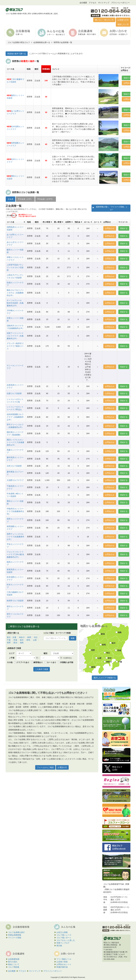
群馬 (28, 640)
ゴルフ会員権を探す (16, 932)
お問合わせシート (64, 964)
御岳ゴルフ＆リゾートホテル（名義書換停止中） (15, 293)
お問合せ (127, 83)
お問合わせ (110, 228)
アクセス (93, 3)
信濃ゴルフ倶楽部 (14, 393)
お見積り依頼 (62, 962)
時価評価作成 (62, 967)
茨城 (15, 640)
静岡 (29, 637)
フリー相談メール (64, 959)
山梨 (35, 640)
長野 (9, 643)
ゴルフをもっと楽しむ (66, 940)
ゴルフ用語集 (14, 967)
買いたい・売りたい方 (104, 20)
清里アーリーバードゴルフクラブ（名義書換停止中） (15, 336)
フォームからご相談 (45, 767)
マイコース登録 (15, 938)
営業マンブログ (63, 943)
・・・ (65, 85)
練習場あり (37, 662)
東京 (109, 658)
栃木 (22, 640)
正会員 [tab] (10, 199)
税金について (14, 964)
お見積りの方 (123, 20)
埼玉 (36, 637)
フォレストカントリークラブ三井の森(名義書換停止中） (15, 554)
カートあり (50, 662)
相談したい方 (123, 24)
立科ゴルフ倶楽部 (14, 466)
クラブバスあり (22, 662)
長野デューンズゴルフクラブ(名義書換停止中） (15, 537)
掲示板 (59, 946)
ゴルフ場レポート (64, 938)
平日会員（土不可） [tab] (46, 199)
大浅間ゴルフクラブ (15, 480)
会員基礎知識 (14, 959)
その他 (10, 662)
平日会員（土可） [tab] (25, 199)
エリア (12, 653)
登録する (127, 78)
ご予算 (12, 658)
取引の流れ (13, 962)
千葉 (9, 640)
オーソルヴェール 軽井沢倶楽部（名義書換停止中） (15, 303)
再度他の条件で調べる (17, 54)
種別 (45, 653)
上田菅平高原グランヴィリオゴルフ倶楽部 (15, 267)
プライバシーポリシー (120, 3)
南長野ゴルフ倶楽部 (15, 601)
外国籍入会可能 (66, 662)
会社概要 (83, 3)
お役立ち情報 (62, 932)
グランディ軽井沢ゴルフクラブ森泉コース (15, 346)
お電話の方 (62, 767)
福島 (22, 643)
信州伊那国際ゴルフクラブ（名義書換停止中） (15, 417)
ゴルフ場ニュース (64, 935)
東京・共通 (12, 637)
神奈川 (22, 637)
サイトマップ (104, 3)
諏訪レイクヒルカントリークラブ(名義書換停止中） (15, 442)
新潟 (15, 643)
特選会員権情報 (15, 935)
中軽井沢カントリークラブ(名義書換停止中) (15, 511)
